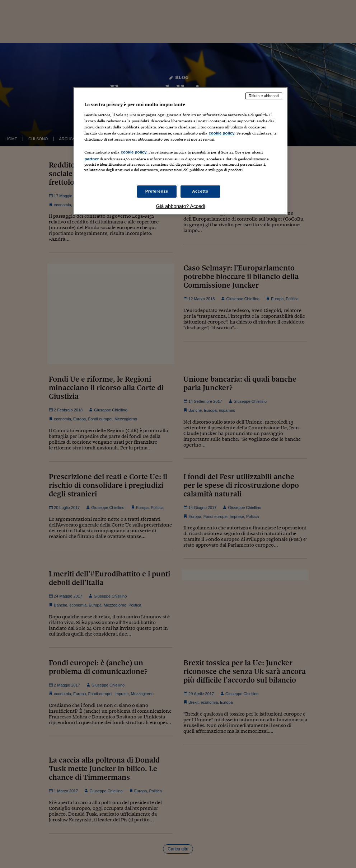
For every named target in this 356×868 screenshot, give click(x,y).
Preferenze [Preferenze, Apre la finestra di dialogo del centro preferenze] (157, 191)
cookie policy (221, 133)
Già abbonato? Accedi (181, 206)
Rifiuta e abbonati (264, 96)
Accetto (200, 191)
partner (92, 159)
